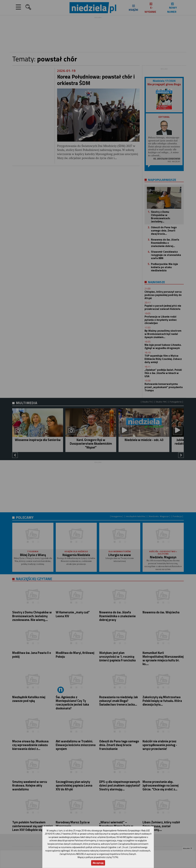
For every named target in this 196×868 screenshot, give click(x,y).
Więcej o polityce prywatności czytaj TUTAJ (98, 857)
